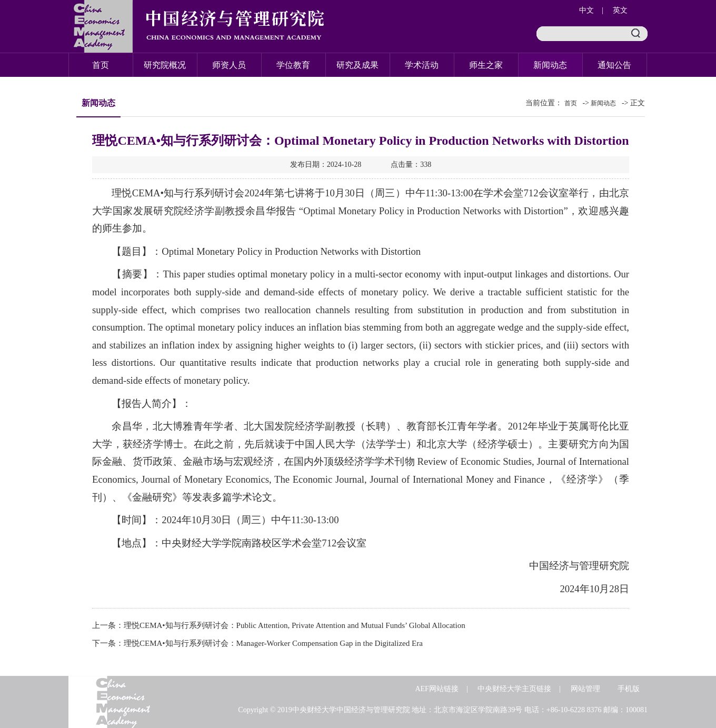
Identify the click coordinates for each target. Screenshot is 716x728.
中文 (586, 10)
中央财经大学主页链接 (514, 689)
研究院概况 (165, 65)
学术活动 (422, 65)
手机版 (629, 689)
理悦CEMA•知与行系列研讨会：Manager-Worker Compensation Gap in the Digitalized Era (273, 643)
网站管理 (585, 689)
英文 (620, 10)
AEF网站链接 (436, 689)
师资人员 (229, 65)
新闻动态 (550, 65)
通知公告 (614, 65)
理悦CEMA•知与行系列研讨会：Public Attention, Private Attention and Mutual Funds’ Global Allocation (295, 625)
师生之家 (486, 65)
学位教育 (293, 65)
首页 (101, 65)
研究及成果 (357, 65)
